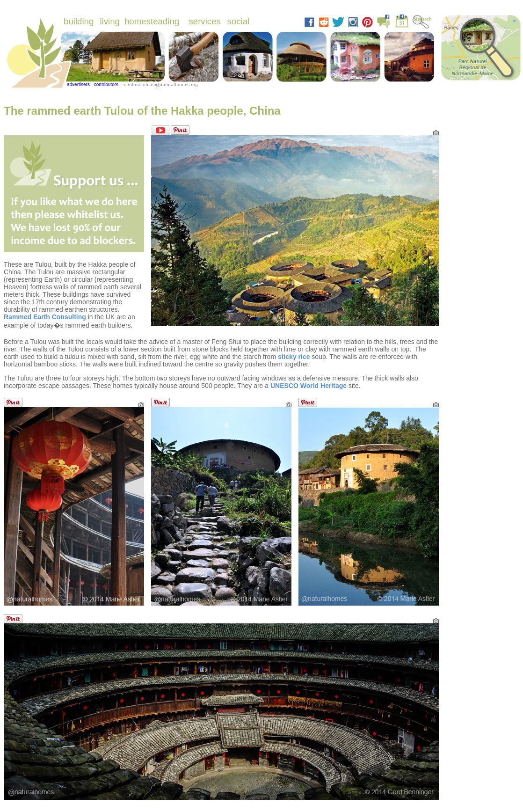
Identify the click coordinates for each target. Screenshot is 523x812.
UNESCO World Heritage (309, 386)
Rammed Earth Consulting (45, 317)
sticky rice (294, 357)
